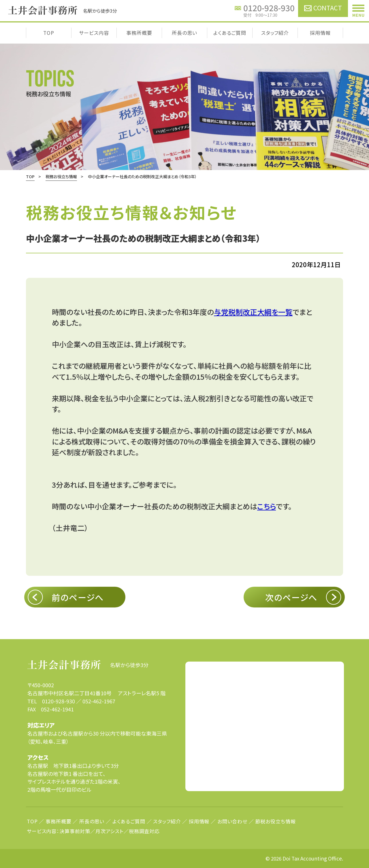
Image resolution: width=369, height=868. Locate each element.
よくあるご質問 (230, 33)
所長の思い (184, 33)
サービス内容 (94, 33)
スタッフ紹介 (275, 33)
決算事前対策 (75, 831)
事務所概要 (139, 33)
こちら (267, 506)
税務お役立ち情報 (61, 176)
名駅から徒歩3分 (88, 665)
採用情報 (320, 33)
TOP (49, 33)
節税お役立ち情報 (276, 821)
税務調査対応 (144, 831)
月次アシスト (110, 831)
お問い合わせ (232, 821)
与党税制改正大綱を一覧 (253, 312)
